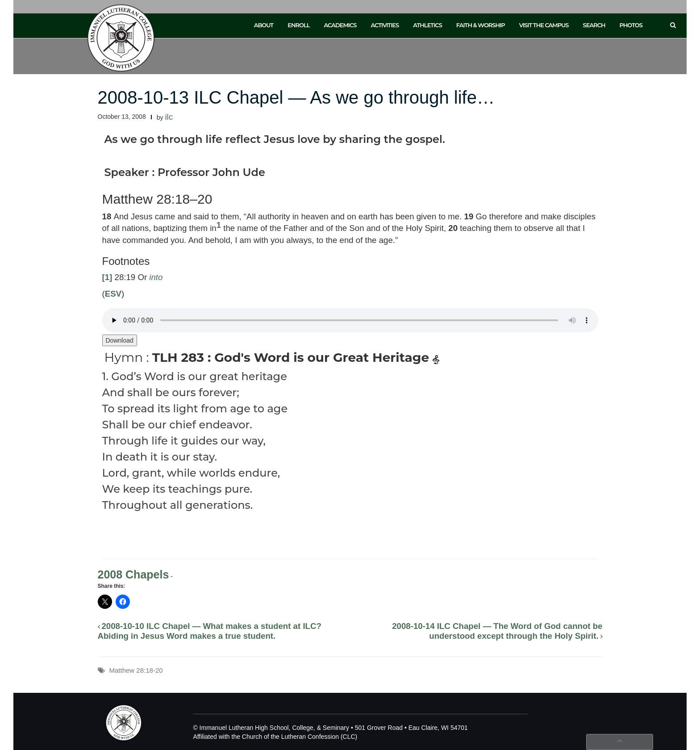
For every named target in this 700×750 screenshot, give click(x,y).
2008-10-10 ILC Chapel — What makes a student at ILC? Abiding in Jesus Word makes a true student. (210, 631)
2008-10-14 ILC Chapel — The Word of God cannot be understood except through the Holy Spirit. (497, 631)
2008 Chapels (133, 574)
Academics (340, 25)
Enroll (298, 25)
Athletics (427, 25)
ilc (169, 117)
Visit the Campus (544, 25)
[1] (107, 277)
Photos (631, 25)
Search (594, 25)
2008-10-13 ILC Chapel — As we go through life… (296, 97)
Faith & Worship (481, 25)
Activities (385, 25)
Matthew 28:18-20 (136, 670)
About (264, 25)
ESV (113, 294)
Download (120, 340)
